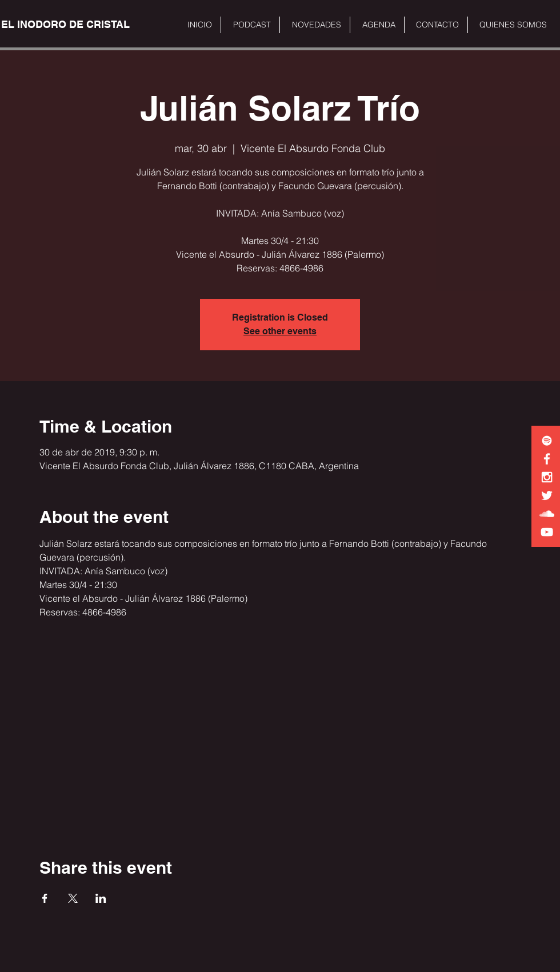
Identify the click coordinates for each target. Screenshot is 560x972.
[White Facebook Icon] (547, 459)
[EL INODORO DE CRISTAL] (65, 25)
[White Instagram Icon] (547, 477)
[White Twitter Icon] (547, 495)
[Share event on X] (73, 898)
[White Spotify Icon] (547, 441)
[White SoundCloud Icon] (547, 514)
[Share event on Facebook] (45, 898)
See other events (280, 331)
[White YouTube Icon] (547, 532)
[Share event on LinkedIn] (101, 898)
